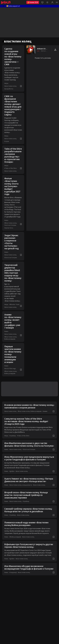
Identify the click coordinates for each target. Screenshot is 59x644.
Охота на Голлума (11, 258)
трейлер (13, 436)
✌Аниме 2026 (33, 2)
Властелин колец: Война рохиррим (11, 338)
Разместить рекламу (43, 58)
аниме (45, 411)
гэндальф (13, 572)
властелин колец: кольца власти (21, 485)
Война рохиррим (15, 537)
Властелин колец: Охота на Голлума (11, 224)
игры (6, 83)
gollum (12, 471)
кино (6, 220)
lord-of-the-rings (10, 369)
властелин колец (10, 86)
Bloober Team (14, 305)
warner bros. (9, 228)
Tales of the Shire (11, 168)
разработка (9, 89)
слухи (7, 141)
